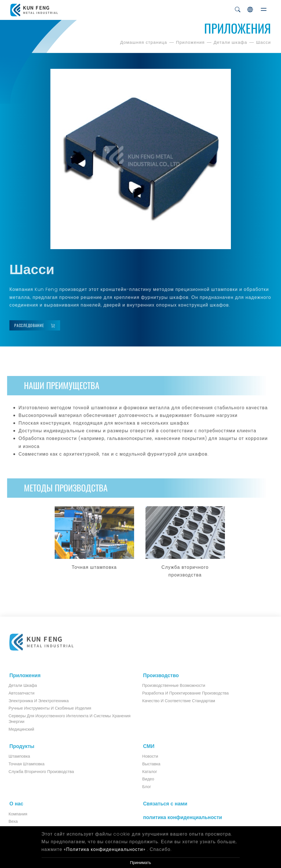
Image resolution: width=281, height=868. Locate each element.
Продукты (20, 746)
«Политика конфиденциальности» (105, 849)
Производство (158, 675)
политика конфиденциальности (180, 817)
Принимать (140, 863)
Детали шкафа (231, 42)
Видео (143, 779)
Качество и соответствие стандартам (174, 701)
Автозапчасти (17, 693)
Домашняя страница (144, 42)
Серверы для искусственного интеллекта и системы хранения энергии (65, 719)
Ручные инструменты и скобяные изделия (45, 708)
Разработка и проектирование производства (181, 693)
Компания (13, 814)
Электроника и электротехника (34, 701)
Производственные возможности (169, 685)
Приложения (191, 42)
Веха (9, 821)
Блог (142, 787)
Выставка (147, 764)
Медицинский (17, 729)
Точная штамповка (22, 764)
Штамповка (15, 756)
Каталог (145, 772)
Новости (145, 756)
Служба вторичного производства (37, 772)
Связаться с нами (163, 804)
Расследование (37, 325)
